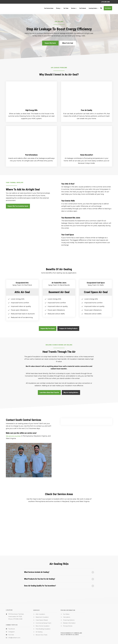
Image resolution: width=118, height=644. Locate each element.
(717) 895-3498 (18, 619)
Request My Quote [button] (50, 43)
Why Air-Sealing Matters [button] (71, 392)
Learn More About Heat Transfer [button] (49, 392)
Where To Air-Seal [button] (68, 43)
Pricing (58, 9)
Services (73, 9)
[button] (101, 9)
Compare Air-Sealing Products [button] (68, 328)
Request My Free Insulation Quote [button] (18, 206)
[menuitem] (105, 2)
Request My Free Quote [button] (48, 328)
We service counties (13, 436)
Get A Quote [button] (108, 9)
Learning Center (93, 9)
